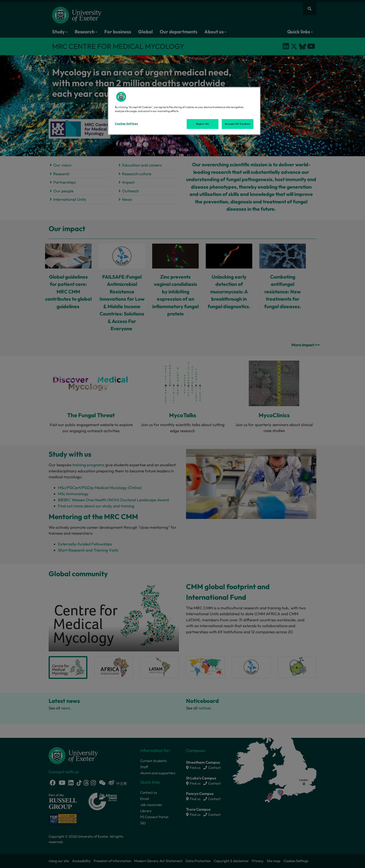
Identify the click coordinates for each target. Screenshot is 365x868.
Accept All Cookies (237, 124)
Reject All (203, 124)
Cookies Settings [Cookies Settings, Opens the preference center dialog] (126, 124)
